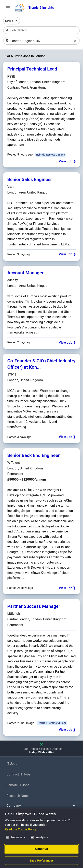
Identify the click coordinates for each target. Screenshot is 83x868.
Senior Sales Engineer (30, 179)
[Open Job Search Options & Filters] (8, 8)
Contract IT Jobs (19, 774)
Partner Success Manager (34, 606)
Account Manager (25, 273)
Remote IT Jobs (18, 785)
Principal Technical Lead (32, 69)
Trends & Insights (41, 8)
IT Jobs (12, 764)
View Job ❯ (67, 161)
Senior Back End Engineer (33, 455)
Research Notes (18, 796)
